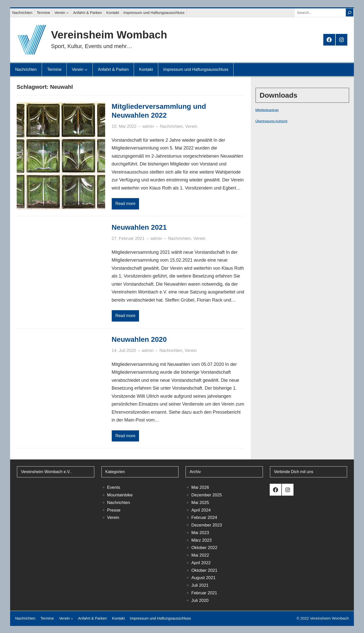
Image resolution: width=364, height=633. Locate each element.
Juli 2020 (200, 600)
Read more (125, 204)
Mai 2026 (200, 487)
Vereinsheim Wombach (109, 35)
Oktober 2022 (204, 548)
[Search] (350, 13)
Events (114, 487)
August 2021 (203, 578)
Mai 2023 (200, 533)
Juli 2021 (200, 585)
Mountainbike (120, 495)
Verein (191, 126)
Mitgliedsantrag (267, 110)
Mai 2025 (200, 503)
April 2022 (201, 563)
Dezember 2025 (207, 495)
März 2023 (201, 540)
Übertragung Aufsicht (271, 121)
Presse (114, 510)
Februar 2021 (204, 593)
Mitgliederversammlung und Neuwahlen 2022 (159, 111)
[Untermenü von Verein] (67, 13)
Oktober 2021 (204, 570)
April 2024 (201, 510)
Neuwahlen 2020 (139, 339)
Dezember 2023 (207, 525)
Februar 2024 (204, 518)
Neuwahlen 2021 (139, 227)
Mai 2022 (200, 555)
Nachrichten (171, 126)
